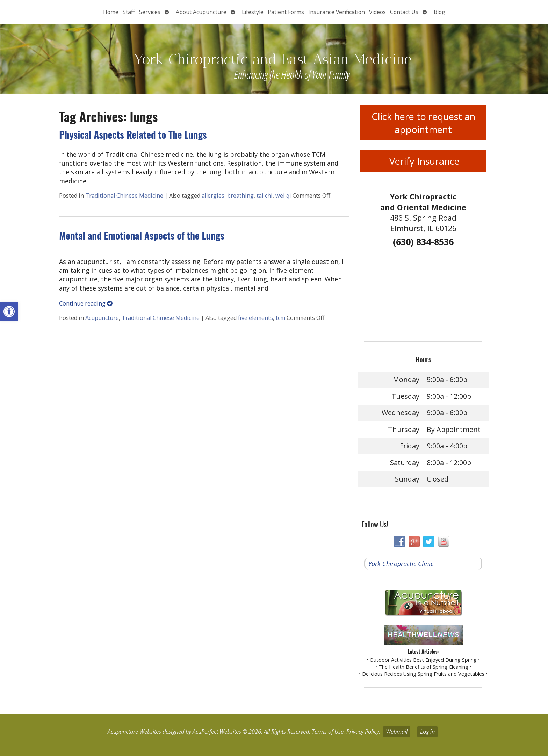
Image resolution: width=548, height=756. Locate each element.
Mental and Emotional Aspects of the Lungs (142, 235)
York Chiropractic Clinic (401, 564)
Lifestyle (253, 12)
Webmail (397, 732)
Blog (439, 12)
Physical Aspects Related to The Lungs (133, 134)
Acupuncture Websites (134, 732)
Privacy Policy (363, 732)
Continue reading (86, 303)
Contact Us (404, 12)
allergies (213, 196)
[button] (9, 311)
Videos (377, 12)
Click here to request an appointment (423, 123)
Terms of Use (328, 732)
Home (111, 12)
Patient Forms (286, 12)
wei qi (283, 196)
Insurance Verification (337, 12)
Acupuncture (102, 318)
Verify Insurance (423, 161)
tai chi (265, 196)
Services (150, 12)
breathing (240, 196)
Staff (129, 12)
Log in (427, 732)
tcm (280, 318)
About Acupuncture (201, 12)
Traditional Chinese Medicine (124, 196)
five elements (255, 318)
